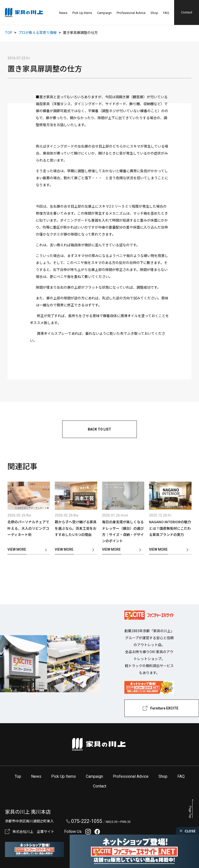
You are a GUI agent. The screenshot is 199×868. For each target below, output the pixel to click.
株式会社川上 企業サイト (33, 831)
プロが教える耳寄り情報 (38, 32)
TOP (9, 32)
